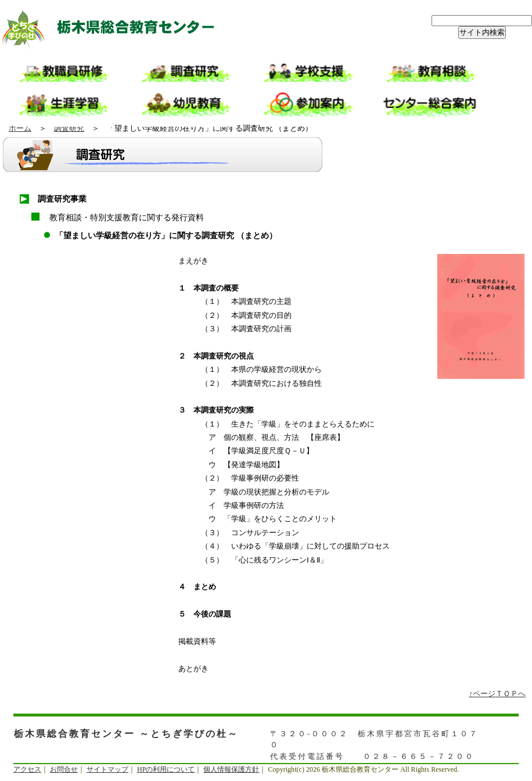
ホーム (20, 128)
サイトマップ (107, 769)
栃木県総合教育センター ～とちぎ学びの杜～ (116, 29)
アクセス (27, 769)
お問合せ (64, 769)
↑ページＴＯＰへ (498, 694)
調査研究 (69, 128)
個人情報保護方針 (231, 769)
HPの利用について (166, 769)
